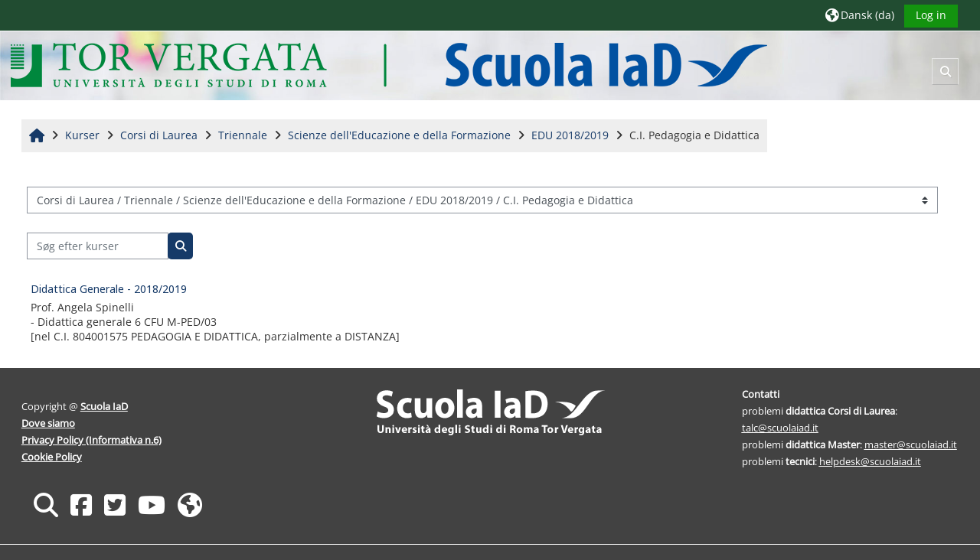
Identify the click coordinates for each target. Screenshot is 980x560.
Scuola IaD (104, 406)
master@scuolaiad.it (911, 444)
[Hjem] (389, 65)
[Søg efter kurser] (98, 246)
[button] (860, 15)
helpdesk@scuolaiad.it (870, 461)
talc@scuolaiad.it (780, 428)
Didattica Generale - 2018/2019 (109, 289)
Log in (931, 15)
